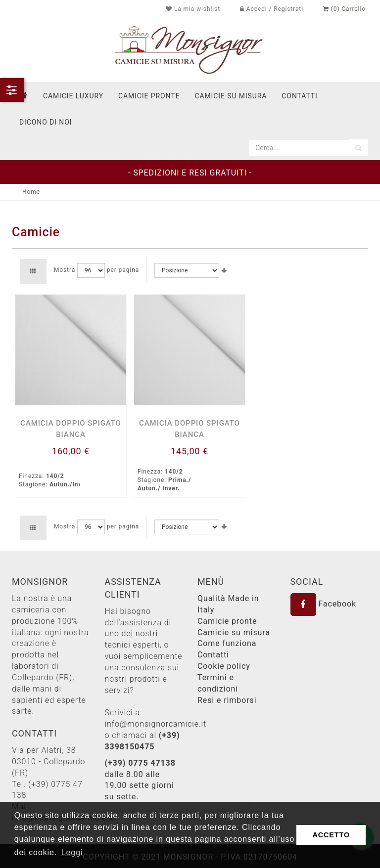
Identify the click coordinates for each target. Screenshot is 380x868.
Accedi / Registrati (272, 9)
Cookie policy (224, 666)
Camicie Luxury (73, 96)
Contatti (213, 655)
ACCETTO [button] (331, 835)
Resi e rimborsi (227, 700)
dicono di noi (46, 122)
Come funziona (227, 643)
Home (31, 192)
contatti (299, 96)
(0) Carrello (344, 9)
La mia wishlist (193, 9)
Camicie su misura (231, 96)
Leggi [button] (72, 852)
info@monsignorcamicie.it (156, 724)
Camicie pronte (149, 96)
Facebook (324, 604)
